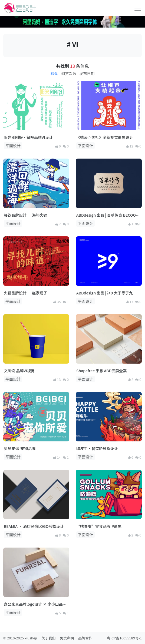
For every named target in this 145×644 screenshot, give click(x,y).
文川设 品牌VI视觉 (19, 371)
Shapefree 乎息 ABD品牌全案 (101, 371)
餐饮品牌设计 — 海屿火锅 (25, 215)
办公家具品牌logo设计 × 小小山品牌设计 (35, 604)
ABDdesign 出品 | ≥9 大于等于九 (105, 293)
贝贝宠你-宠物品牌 (20, 448)
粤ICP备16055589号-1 (124, 638)
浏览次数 (69, 73)
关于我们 (48, 638)
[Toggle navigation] (138, 8)
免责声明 (67, 638)
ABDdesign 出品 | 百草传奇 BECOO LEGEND (106, 215)
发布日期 (87, 73)
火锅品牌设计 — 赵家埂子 (25, 293)
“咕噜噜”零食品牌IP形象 (99, 526)
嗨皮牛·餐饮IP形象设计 (97, 448)
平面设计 (13, 146)
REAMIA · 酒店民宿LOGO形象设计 (34, 526)
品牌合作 (85, 638)
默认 (54, 73)
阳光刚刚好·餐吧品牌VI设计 (28, 137)
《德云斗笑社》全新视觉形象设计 (105, 137)
